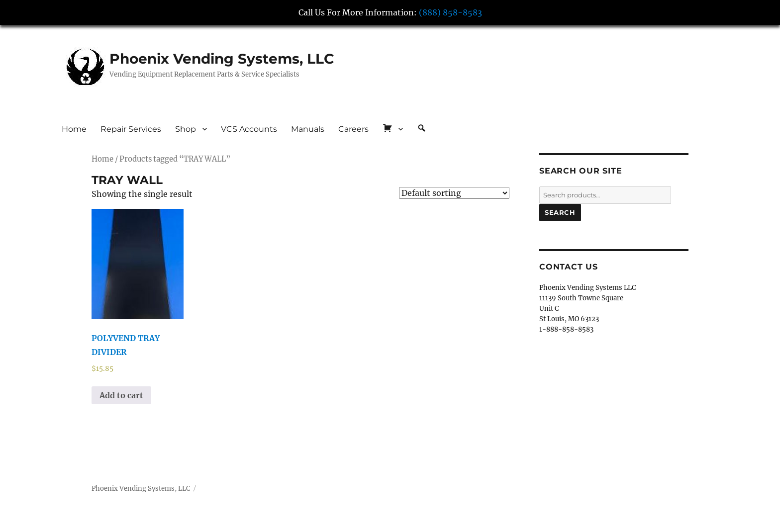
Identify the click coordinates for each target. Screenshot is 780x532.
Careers (353, 129)
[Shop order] (454, 193)
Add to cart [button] (121, 395)
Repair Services (131, 129)
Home (74, 129)
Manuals (308, 129)
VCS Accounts (249, 129)
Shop (186, 129)
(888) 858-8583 (450, 12)
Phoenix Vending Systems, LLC (222, 59)
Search (560, 212)
